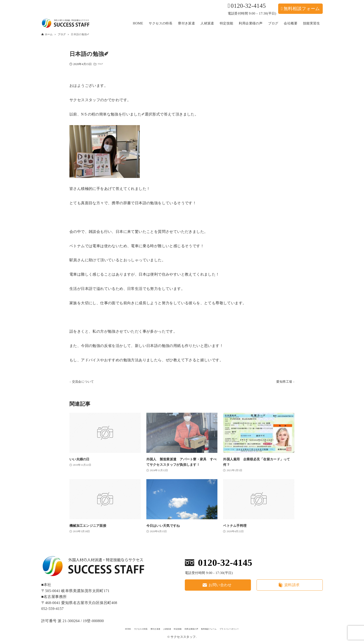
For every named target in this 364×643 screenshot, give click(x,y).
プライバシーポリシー (257, 628)
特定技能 (175, 628)
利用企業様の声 (197, 628)
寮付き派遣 (139, 628)
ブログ (102, 65)
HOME (96, 628)
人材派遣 (158, 628)
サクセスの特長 (116, 628)
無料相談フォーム (302, 9)
